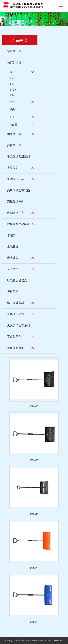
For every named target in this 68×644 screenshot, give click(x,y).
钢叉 (11, 102)
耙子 (11, 117)
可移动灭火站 (16, 314)
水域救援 (13, 247)
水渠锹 (13, 90)
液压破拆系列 (16, 202)
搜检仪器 (13, 292)
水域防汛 (13, 235)
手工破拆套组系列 (18, 157)
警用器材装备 (16, 348)
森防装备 (13, 258)
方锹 (12, 78)
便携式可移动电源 (18, 224)
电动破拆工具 (16, 213)
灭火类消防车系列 (18, 325)
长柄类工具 (14, 62)
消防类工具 (14, 134)
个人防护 (13, 269)
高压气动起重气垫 (18, 190)
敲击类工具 (14, 51)
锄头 (11, 109)
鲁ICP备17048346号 (53, 641)
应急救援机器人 (17, 280)
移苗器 (12, 125)
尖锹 (12, 84)
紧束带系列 (14, 337)
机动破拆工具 (16, 179)
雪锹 (12, 95)
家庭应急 (13, 168)
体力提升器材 (16, 303)
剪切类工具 (14, 145)
